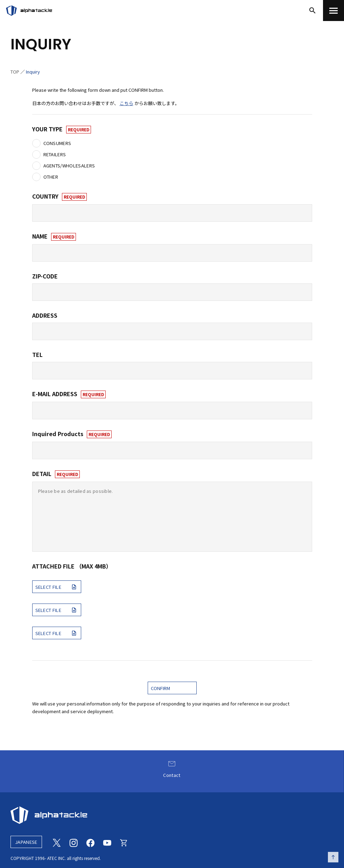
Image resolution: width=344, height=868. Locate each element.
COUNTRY (59, 197)
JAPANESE (26, 842)
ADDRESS (45, 315)
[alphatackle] (172, 815)
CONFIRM (160, 688)
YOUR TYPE (62, 129)
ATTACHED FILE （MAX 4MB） (72, 566)
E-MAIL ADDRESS (69, 394)
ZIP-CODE (45, 276)
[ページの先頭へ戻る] (333, 857)
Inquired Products (72, 434)
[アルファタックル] (29, 11)
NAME (54, 236)
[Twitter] (57, 842)
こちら (127, 103)
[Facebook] (90, 842)
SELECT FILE (57, 587)
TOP (15, 72)
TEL (37, 354)
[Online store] (124, 842)
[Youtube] (107, 842)
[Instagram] (73, 842)
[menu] (334, 11)
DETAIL (56, 474)
